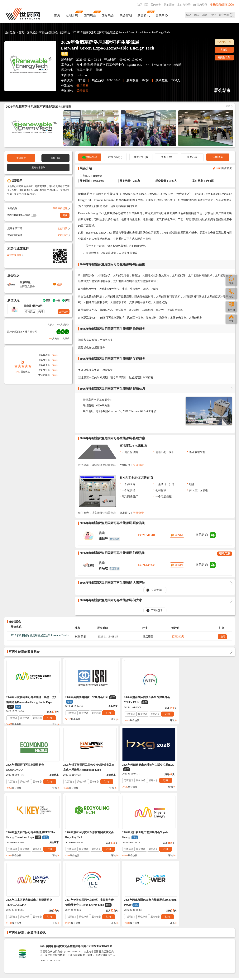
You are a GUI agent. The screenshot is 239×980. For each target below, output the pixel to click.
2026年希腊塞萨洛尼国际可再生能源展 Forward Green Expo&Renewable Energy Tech (121, 33)
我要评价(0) (141, 157)
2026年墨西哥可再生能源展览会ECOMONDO (199, 700)
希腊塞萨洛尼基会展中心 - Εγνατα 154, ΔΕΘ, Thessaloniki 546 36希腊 (136, 65)
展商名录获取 (38, 168)
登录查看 (83, 85)
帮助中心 (11, 919)
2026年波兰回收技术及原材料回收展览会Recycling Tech (204, 767)
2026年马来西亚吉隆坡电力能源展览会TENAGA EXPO (87, 835)
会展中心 (162, 15)
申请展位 (21, 158)
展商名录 (192, 157)
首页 (57, 15)
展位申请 (25, 718)
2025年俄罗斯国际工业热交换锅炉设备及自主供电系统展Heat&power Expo (32, 767)
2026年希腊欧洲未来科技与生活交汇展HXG (90, 767)
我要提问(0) (115, 157)
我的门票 (142, 5)
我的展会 (169, 5)
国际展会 (108, 15)
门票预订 (12, 718)
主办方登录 (184, 5)
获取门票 (224, 57)
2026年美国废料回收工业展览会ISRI (90, 700)
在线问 (179, 535)
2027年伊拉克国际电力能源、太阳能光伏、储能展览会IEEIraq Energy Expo (148, 835)
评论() (55, 724)
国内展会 (90, 15)
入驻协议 (49, 919)
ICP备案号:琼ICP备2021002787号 (106, 948)
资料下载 (166, 157)
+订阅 (65, 215)
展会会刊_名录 (96, 919)
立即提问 (156, 610)
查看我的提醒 (61, 208)
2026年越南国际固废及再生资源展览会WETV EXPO (145, 700)
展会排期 (126, 15)
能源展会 (65, 33)
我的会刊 (156, 5)
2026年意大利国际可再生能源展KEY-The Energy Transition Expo (147, 768)
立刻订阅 (64, 228)
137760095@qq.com (167, 943)
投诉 (60, 284)
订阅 (224, 50)
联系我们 (24, 919)
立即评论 (156, 590)
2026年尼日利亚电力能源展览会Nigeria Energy (29, 835)
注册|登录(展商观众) (222, 5)
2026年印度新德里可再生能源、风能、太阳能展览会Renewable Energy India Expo (32, 702)
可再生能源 (84, 70)
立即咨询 (64, 312)
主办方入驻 (174, 955)
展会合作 (80, 919)
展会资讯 (144, 15)
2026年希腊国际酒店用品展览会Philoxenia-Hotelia (40, 635)
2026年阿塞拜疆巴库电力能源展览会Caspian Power (202, 835)
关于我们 (36, 919)
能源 (99, 70)
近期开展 (72, 15)
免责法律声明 (65, 919)
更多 (228, 106)
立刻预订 (64, 235)
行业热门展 (224, 42)
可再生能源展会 (49, 33)
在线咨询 (153, 955)
